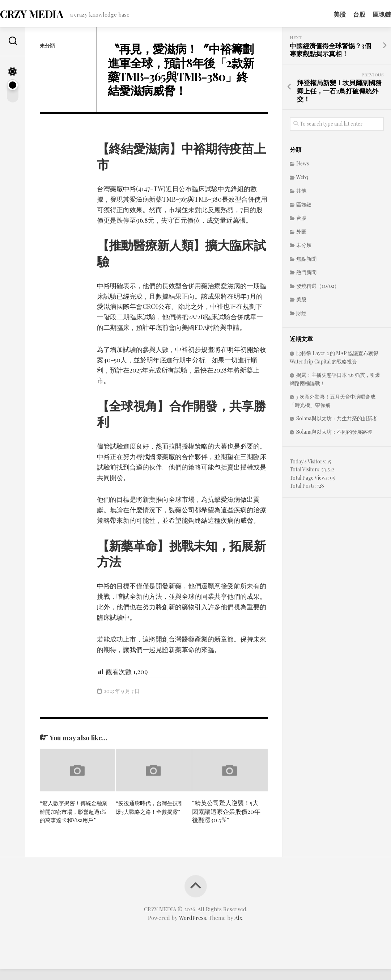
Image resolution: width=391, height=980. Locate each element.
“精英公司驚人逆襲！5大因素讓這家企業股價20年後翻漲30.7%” (226, 813)
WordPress (193, 929)
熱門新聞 (306, 274)
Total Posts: (303, 488)
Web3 (302, 179)
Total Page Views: (310, 480)
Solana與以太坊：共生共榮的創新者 (337, 420)
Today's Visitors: (308, 464)
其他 (301, 193)
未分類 (47, 48)
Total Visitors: (306, 472)
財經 (301, 315)
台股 (345, 14)
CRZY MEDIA (45, 15)
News (303, 166)
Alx (238, 929)
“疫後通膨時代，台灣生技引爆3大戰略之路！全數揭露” (148, 813)
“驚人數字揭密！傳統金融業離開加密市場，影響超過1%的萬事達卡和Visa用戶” (74, 818)
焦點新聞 (306, 261)
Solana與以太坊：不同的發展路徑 (334, 434)
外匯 (301, 234)
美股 (325, 14)
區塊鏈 (367, 14)
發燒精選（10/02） (318, 288)
